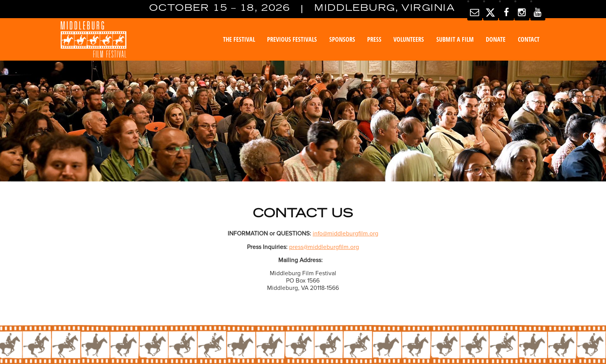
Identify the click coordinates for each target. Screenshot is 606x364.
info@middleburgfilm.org (346, 234)
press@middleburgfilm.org (324, 247)
